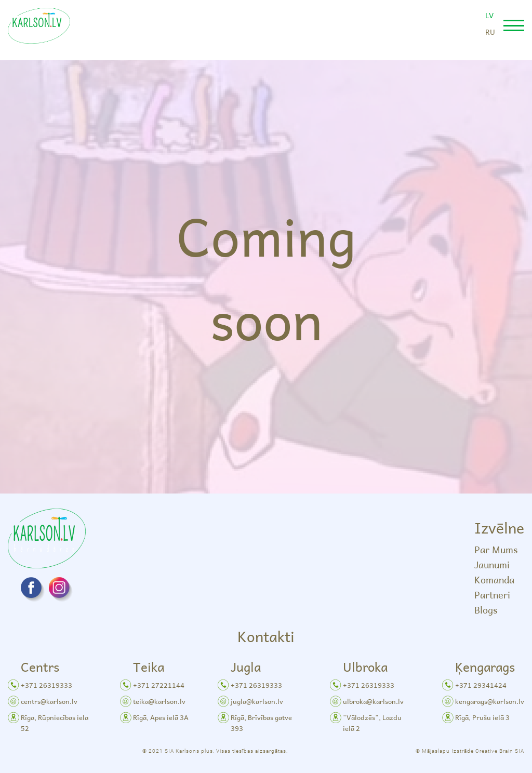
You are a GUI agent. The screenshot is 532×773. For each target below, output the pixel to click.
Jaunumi (492, 564)
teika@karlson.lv (159, 701)
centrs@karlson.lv (49, 701)
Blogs (486, 610)
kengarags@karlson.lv (490, 701)
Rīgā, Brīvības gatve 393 (261, 723)
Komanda (494, 579)
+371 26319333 (46, 685)
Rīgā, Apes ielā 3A (161, 717)
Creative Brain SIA (500, 751)
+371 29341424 (481, 685)
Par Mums (496, 549)
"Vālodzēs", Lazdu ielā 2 (372, 723)
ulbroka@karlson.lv (373, 701)
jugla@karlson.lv (257, 701)
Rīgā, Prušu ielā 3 (482, 717)
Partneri (492, 595)
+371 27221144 (159, 685)
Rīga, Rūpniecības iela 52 (55, 723)
